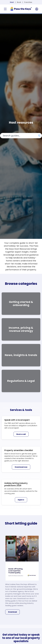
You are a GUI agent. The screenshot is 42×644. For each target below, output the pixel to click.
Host (12, 2)
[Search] (21, 136)
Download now (21, 467)
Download (12, 612)
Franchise (28, 2)
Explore (21, 500)
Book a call (21, 434)
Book (19, 2)
